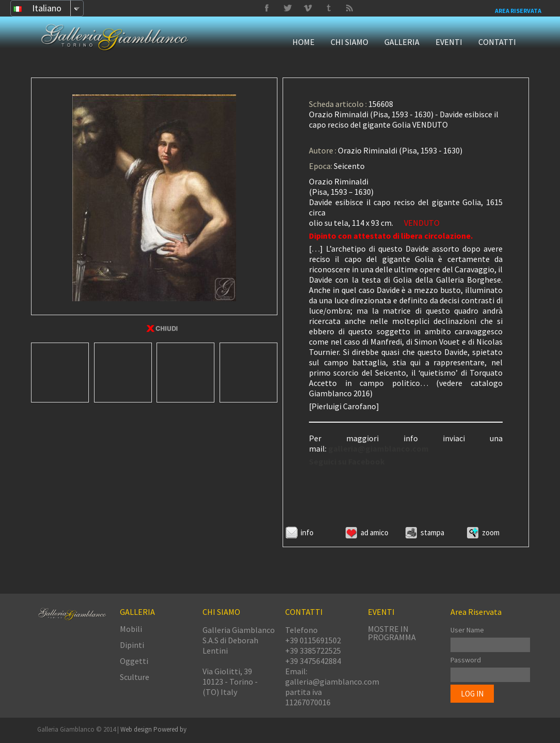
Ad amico (375, 532)
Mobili (131, 629)
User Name (467, 630)
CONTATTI (497, 42)
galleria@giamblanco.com (378, 448)
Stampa (432, 532)
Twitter (329, 8)
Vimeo (287, 8)
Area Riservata (518, 11)
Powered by (170, 729)
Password (466, 660)
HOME (304, 42)
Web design (137, 729)
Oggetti (134, 661)
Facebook (267, 8)
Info (307, 532)
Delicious (349, 8)
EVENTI (449, 42)
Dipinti (132, 645)
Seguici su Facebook (347, 461)
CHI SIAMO (349, 42)
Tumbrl (308, 8)
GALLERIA (402, 42)
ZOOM (491, 532)
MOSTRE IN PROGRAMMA (392, 633)
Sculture (135, 677)
